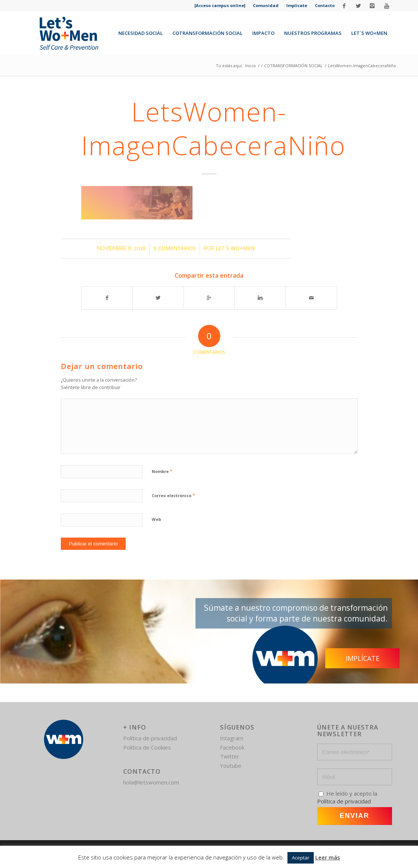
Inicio (251, 66)
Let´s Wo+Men (235, 248)
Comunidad (266, 5)
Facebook (232, 747)
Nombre (162, 471)
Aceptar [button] (301, 858)
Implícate (297, 5)
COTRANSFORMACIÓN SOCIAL (293, 66)
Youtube (231, 766)
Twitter (230, 756)
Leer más (328, 857)
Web (156, 519)
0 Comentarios (175, 248)
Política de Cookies (147, 747)
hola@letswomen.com (151, 782)
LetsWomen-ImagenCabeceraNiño (213, 128)
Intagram (232, 738)
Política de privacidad (150, 738)
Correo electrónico (173, 495)
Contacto (325, 5)
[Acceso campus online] (220, 5)
